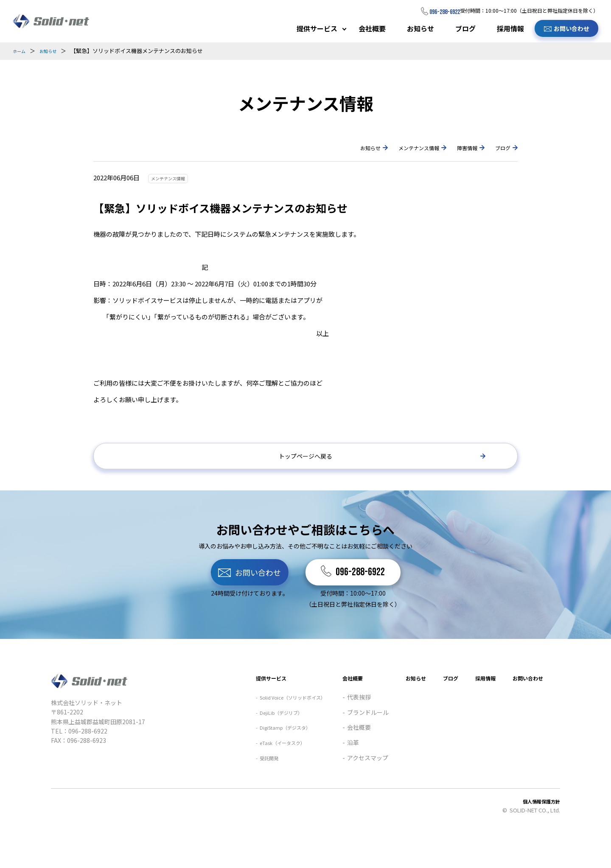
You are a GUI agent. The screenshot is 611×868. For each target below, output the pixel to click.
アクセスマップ (346, 796)
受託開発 (232, 796)
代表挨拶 (337, 735)
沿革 (331, 781)
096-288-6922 (436, 11)
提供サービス (317, 28)
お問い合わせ (572, 28)
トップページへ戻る (305, 458)
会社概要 (372, 28)
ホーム (21, 51)
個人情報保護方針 (538, 839)
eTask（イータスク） (249, 781)
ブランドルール (346, 750)
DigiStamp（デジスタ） (253, 766)
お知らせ (420, 28)
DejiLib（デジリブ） (248, 750)
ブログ (465, 28)
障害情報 (459, 147)
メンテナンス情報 (400, 147)
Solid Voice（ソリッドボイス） (262, 735)
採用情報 (510, 28)
